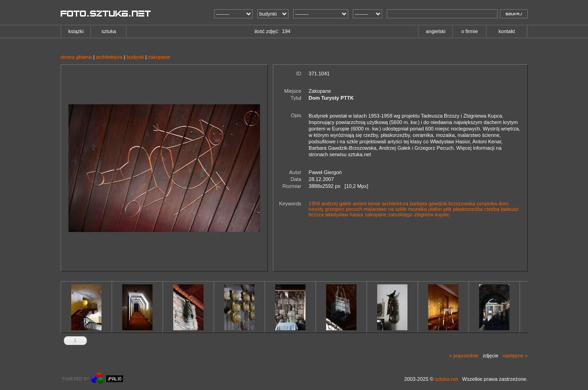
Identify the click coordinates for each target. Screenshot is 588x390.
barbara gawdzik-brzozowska (442, 203)
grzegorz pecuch (343, 209)
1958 (314, 203)
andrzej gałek (336, 203)
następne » (515, 356)
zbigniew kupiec (432, 215)
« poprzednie (464, 356)
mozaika (417, 209)
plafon (435, 209)
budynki (135, 57)
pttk (447, 209)
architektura (109, 57)
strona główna (76, 57)
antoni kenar (367, 203)
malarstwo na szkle (385, 209)
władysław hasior (344, 215)
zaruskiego (400, 215)
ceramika (487, 203)
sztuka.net (447, 379)
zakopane (159, 57)
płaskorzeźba (468, 209)
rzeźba (492, 209)
